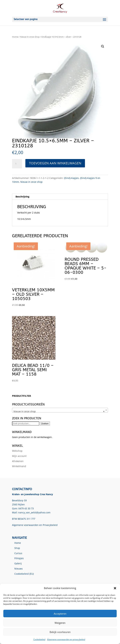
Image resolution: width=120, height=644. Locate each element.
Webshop (17, 451)
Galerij (18, 563)
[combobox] (60, 410)
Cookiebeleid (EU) (24, 574)
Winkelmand (19, 466)
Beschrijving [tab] (22, 197)
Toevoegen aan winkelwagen (55, 163)
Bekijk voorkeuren (60, 632)
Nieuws (19, 569)
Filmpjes (19, 558)
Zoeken (45, 423)
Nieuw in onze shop (30, 37)
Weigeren (60, 623)
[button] (115, 588)
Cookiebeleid (39, 639)
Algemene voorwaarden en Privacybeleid (35, 525)
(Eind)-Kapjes (71, 178)
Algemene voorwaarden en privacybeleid (66, 639)
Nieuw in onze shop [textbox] (59, 411)
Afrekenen (18, 461)
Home (15, 37)
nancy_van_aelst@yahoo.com (34, 512)
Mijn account (19, 456)
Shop (17, 548)
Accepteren (60, 614)
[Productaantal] (17, 164)
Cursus (18, 553)
